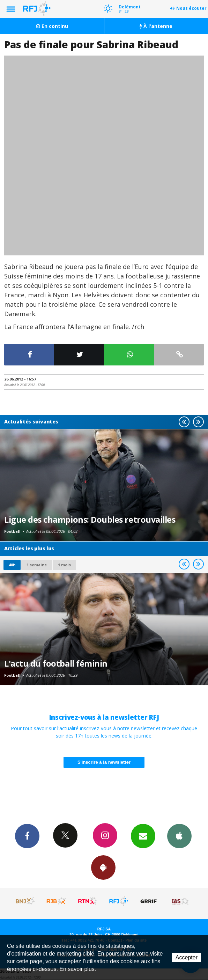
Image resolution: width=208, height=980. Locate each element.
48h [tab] (12, 565)
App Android (103, 867)
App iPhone (179, 836)
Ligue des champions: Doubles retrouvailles (90, 520)
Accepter (187, 957)
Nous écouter (191, 8)
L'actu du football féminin (56, 663)
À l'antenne (156, 26)
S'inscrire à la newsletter (104, 762)
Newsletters (143, 836)
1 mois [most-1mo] (64, 565)
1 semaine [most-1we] (37, 565)
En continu (52, 26)
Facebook (27, 836)
